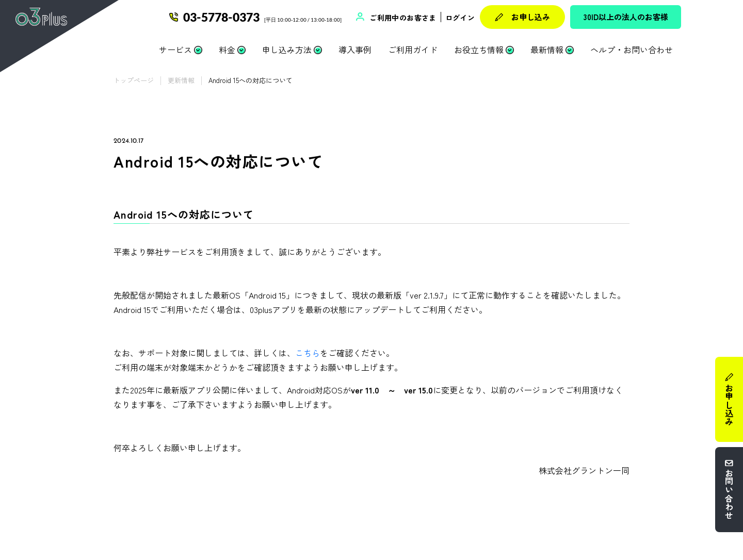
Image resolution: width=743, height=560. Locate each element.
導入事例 (355, 50)
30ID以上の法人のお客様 (626, 17)
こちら (308, 353)
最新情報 (547, 50)
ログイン (460, 18)
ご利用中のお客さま (402, 18)
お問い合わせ (729, 494)
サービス (175, 50)
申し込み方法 (287, 50)
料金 (227, 50)
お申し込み (531, 17)
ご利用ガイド (413, 50)
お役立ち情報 (479, 50)
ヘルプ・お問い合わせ (632, 50)
